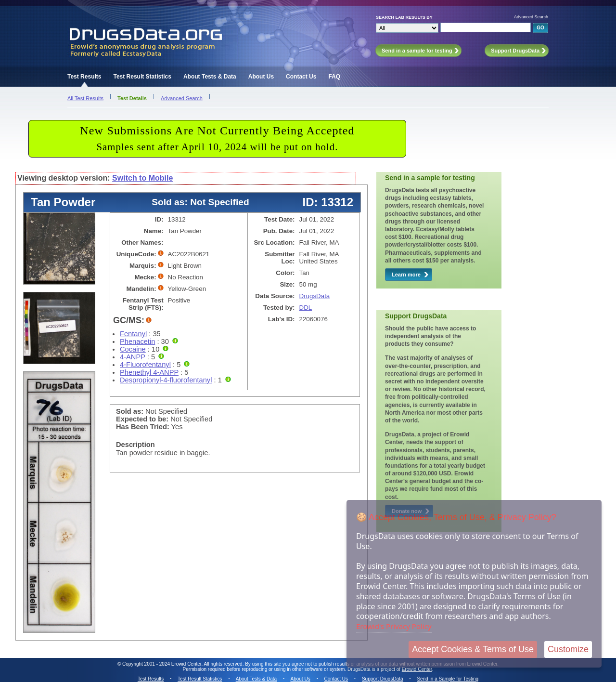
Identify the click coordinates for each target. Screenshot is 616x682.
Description (135, 445)
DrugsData (315, 296)
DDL (306, 308)
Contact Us (301, 77)
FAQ (334, 77)
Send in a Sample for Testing (448, 679)
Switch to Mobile (142, 178)
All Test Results (85, 98)
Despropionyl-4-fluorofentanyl (166, 380)
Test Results (84, 77)
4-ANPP (133, 357)
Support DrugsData (383, 679)
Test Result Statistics (142, 77)
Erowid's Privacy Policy (394, 626)
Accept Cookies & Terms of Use (473, 649)
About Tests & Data (210, 77)
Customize (568, 649)
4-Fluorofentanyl (145, 365)
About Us (261, 77)
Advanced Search (531, 17)
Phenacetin (137, 341)
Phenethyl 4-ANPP (149, 372)
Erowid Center (417, 669)
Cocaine (133, 349)
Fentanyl (133, 334)
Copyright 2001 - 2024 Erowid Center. (162, 664)
